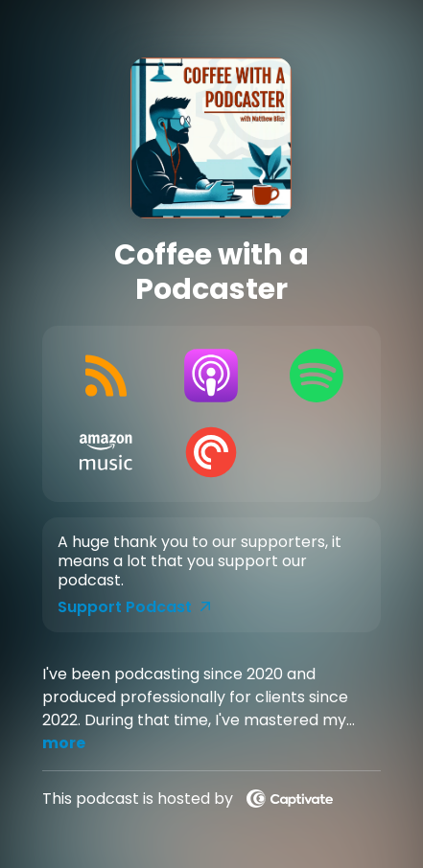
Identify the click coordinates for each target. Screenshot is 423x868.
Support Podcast (134, 607)
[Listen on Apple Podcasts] (211, 376)
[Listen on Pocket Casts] (211, 452)
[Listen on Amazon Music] (106, 452)
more (64, 743)
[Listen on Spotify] (316, 376)
